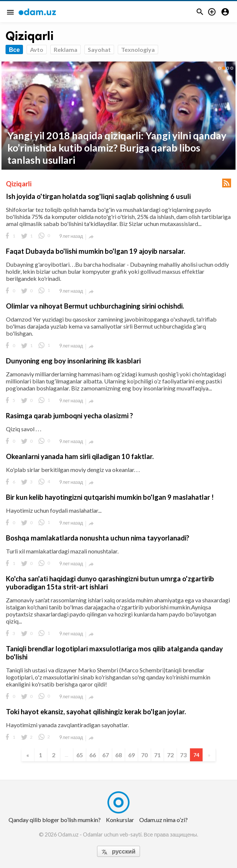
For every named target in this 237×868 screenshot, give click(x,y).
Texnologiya (138, 49)
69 (131, 755)
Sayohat (99, 49)
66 (93, 755)
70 (144, 755)
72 (170, 755)
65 (80, 755)
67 (106, 755)
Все (14, 49)
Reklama (66, 49)
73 (183, 755)
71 (157, 755)
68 (118, 755)
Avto (37, 49)
